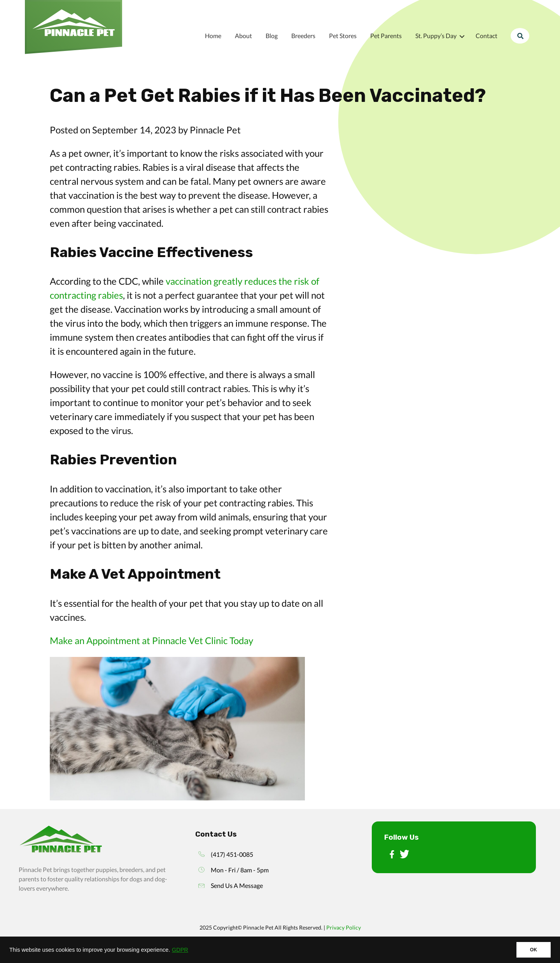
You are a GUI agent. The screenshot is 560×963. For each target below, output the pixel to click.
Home (213, 36)
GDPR (180, 950)
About (243, 36)
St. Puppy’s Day (436, 36)
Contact (486, 36)
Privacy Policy (344, 927)
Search (520, 36)
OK (534, 950)
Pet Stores (343, 36)
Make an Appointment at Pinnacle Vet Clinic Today (151, 640)
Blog (272, 36)
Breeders (303, 36)
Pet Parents (386, 36)
